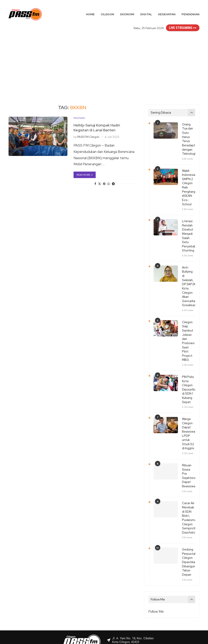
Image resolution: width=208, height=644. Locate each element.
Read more (85, 175)
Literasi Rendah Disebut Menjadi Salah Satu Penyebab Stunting (189, 231)
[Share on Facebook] (95, 184)
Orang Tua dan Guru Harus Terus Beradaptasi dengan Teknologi (189, 138)
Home (90, 14)
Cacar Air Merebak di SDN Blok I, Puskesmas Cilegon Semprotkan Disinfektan (189, 491)
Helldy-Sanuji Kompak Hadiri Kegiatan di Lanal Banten (97, 128)
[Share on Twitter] (100, 184)
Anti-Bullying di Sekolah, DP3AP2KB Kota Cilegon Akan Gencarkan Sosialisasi (189, 278)
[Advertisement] (104, 64)
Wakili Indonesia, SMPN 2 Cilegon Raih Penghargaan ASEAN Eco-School (189, 185)
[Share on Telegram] (113, 184)
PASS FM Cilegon (88, 137)
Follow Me (156, 583)
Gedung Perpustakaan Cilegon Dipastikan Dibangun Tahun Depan (189, 534)
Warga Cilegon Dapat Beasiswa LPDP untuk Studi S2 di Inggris (188, 414)
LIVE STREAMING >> (183, 28)
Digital (146, 14)
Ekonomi (127, 14)
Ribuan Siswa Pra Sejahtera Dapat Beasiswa (188, 453)
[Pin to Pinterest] (104, 184)
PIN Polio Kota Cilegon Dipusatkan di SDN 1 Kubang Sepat (189, 371)
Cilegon (107, 14)
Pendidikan (191, 14)
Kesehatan (167, 14)
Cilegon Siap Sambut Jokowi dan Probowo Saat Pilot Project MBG (188, 327)
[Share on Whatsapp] (109, 184)
